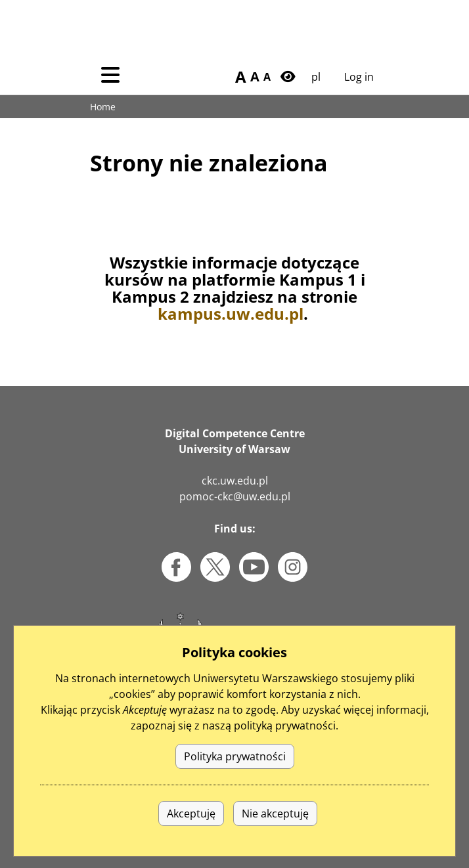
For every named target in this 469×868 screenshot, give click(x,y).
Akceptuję (191, 836)
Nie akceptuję (275, 836)
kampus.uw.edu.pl (231, 314)
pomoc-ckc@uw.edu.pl (235, 496)
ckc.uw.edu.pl (235, 481)
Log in (359, 77)
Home (103, 107)
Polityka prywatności (235, 779)
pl (316, 77)
